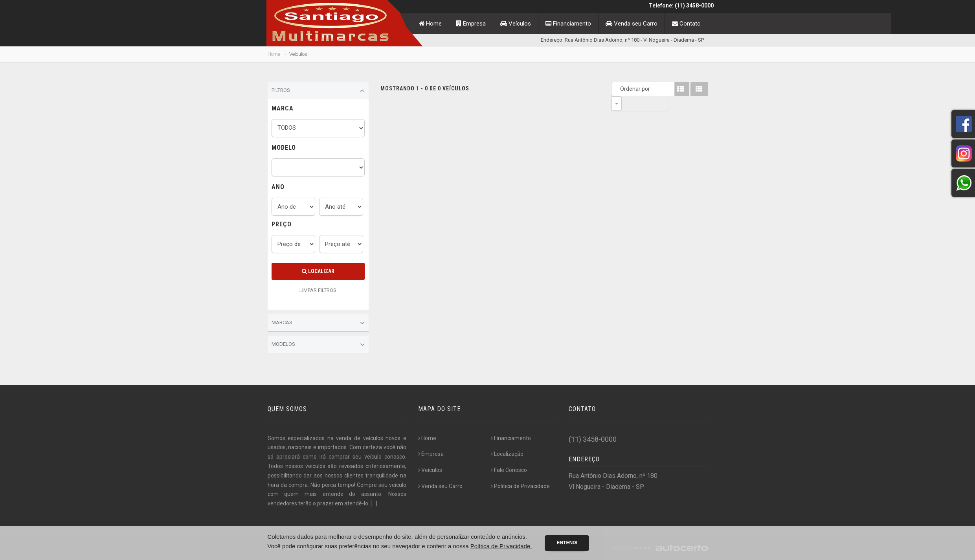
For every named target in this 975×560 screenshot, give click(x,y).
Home (430, 24)
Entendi (567, 543)
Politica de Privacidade (520, 486)
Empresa (471, 24)
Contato (686, 24)
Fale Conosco (509, 470)
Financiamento (568, 24)
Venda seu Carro (632, 24)
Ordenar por (619, 89)
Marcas (318, 323)
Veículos (516, 24)
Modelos (318, 345)
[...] (374, 503)
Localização (507, 454)
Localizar (318, 271)
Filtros (318, 91)
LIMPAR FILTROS (318, 290)
